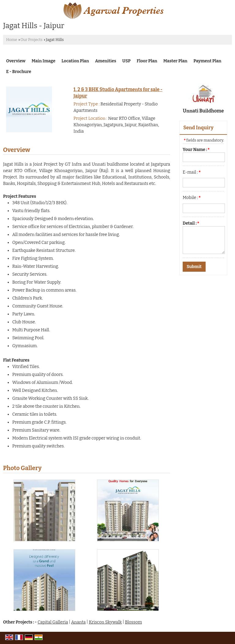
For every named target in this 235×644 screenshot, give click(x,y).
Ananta (78, 622)
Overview (16, 61)
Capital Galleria (53, 622)
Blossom (133, 622)
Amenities (106, 61)
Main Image (43, 61)
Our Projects (32, 40)
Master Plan (175, 61)
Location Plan (75, 61)
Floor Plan (147, 61)
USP (127, 61)
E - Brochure (19, 72)
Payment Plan (207, 61)
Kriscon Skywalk (105, 622)
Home (12, 40)
